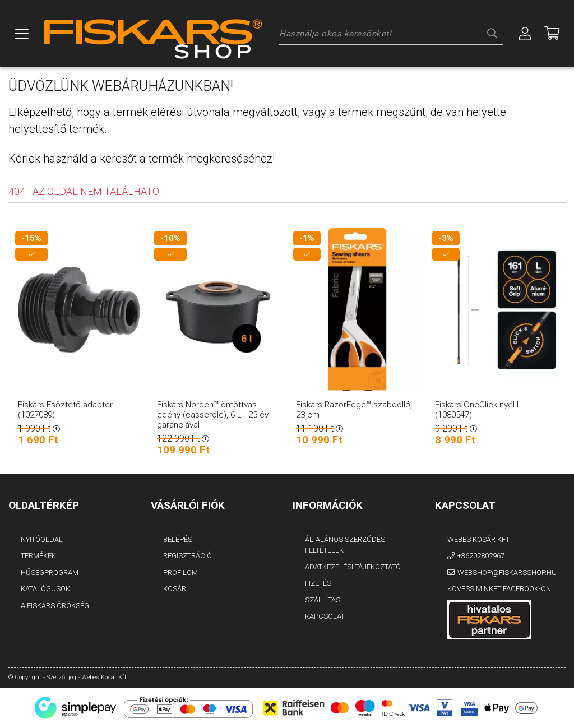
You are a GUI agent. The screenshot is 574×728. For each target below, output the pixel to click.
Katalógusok (45, 589)
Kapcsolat (325, 616)
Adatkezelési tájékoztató (353, 567)
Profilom (180, 572)
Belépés (178, 539)
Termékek (38, 556)
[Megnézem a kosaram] (552, 34)
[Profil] (525, 34)
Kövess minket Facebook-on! (500, 589)
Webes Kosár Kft (478, 539)
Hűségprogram (50, 572)
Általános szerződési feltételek (346, 545)
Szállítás (323, 600)
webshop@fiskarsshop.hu (507, 572)
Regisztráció (188, 556)
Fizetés (318, 583)
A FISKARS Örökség (55, 606)
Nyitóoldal (42, 539)
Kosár (175, 589)
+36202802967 (481, 556)
